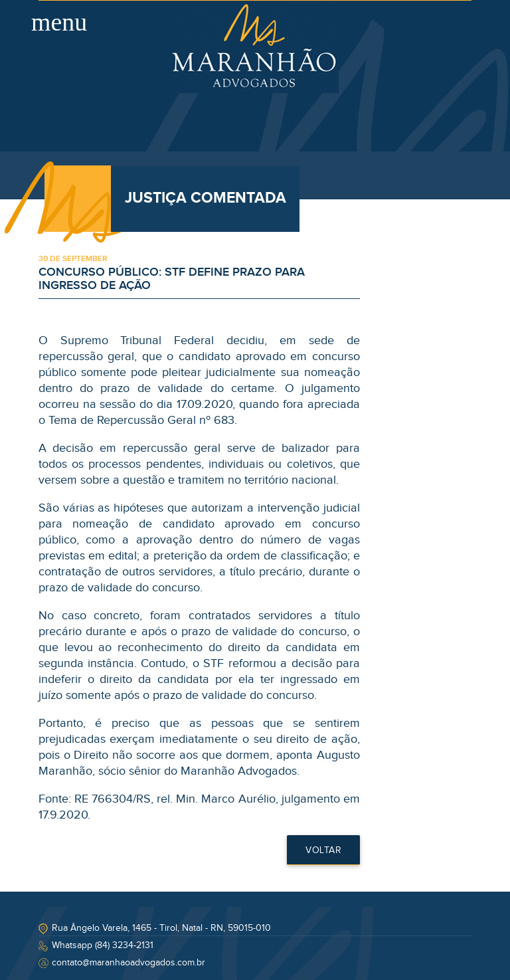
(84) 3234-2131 (124, 945)
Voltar (323, 850)
